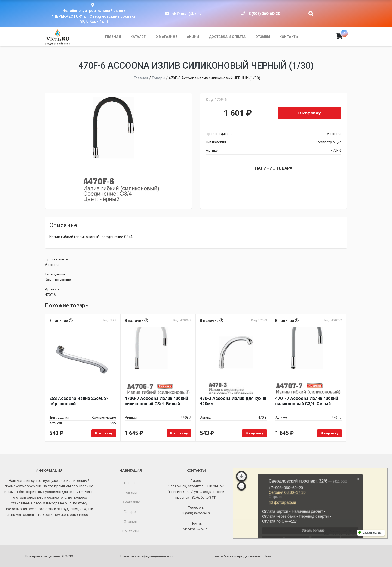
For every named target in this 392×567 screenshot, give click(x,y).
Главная (113, 37)
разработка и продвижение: (245, 556)
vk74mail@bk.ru (187, 14)
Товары (131, 492)
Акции (193, 37)
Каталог (138, 37)
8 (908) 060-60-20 (264, 14)
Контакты (289, 37)
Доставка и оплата (227, 37)
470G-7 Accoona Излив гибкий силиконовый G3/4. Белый (156, 401)
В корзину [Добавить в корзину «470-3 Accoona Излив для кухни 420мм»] (254, 433)
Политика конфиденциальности (147, 556)
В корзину (310, 113)
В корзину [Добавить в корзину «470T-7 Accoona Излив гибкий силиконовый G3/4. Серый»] (330, 433)
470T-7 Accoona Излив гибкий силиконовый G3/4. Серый (307, 401)
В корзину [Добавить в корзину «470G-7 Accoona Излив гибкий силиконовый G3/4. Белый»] (179, 433)
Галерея (131, 512)
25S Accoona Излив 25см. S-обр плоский (79, 401)
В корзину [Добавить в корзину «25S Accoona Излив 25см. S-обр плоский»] (104, 433)
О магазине (166, 37)
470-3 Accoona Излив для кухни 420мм (233, 401)
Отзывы (263, 37)
